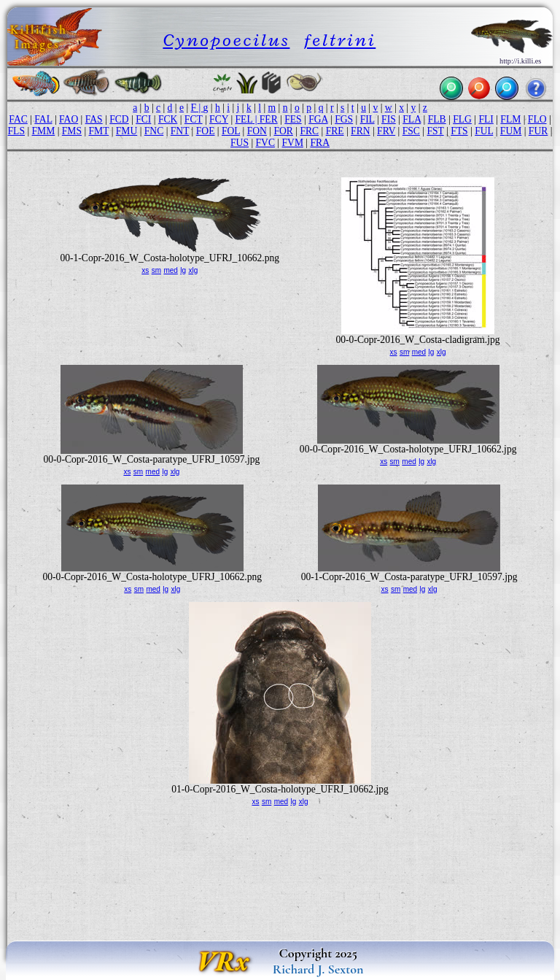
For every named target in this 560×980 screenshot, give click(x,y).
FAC (18, 119)
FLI (486, 119)
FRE (335, 131)
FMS (72, 131)
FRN (360, 131)
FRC (309, 131)
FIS (389, 119)
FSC (411, 131)
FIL (367, 119)
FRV (386, 131)
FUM (511, 131)
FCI (143, 119)
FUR (538, 131)
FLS (16, 131)
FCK (168, 119)
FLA (412, 119)
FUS (240, 143)
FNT (180, 131)
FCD (119, 119)
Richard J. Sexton (318, 969)
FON (257, 131)
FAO (69, 119)
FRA (320, 143)
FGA (318, 119)
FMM (44, 131)
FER (269, 119)
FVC (265, 143)
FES (293, 119)
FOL (231, 131)
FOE (206, 131)
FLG (462, 119)
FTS (459, 131)
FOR (283, 131)
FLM (510, 119)
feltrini (340, 40)
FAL (43, 119)
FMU (127, 131)
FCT (194, 119)
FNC (154, 131)
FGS (344, 119)
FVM (293, 143)
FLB (437, 119)
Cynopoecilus (226, 40)
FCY (219, 119)
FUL (484, 131)
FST (435, 131)
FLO (537, 119)
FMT (99, 131)
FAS (94, 119)
